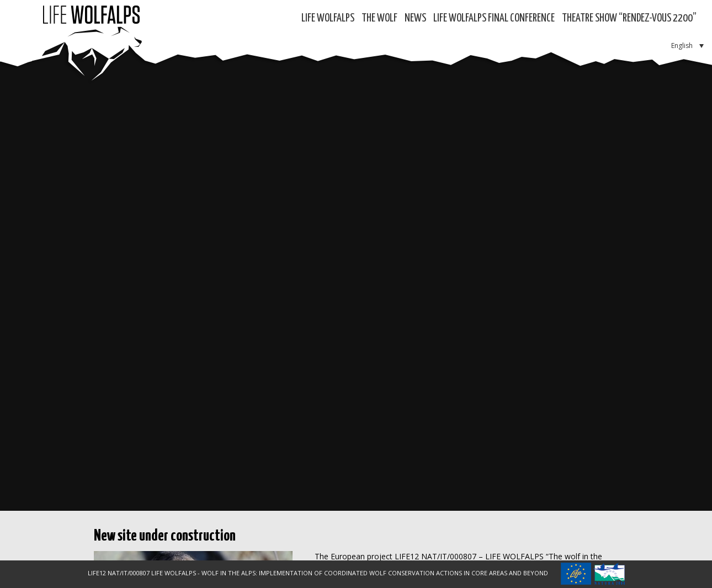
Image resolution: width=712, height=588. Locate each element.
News (415, 18)
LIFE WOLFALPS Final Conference (494, 18)
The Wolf (379, 18)
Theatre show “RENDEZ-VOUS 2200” (629, 18)
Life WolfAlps (328, 18)
